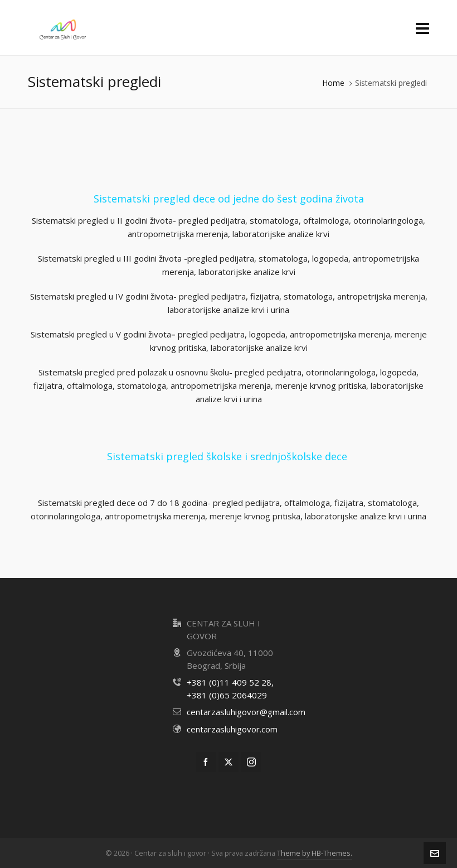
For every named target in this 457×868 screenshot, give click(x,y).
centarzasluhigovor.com (232, 729)
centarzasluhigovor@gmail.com (246, 712)
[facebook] (206, 762)
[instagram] (251, 762)
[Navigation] (422, 28)
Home (333, 83)
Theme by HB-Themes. (315, 853)
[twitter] (229, 762)
